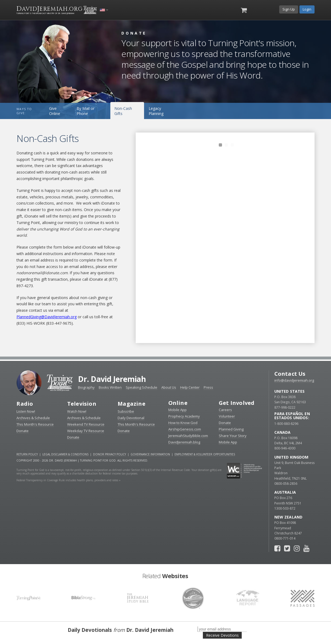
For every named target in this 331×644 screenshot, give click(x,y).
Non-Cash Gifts (123, 111)
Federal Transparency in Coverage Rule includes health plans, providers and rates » (69, 480)
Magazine (132, 404)
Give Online (55, 111)
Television (82, 404)
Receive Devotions (222, 635)
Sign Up (289, 9)
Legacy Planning (156, 111)
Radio (25, 404)
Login (307, 9)
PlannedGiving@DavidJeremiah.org (47, 317)
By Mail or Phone (86, 111)
